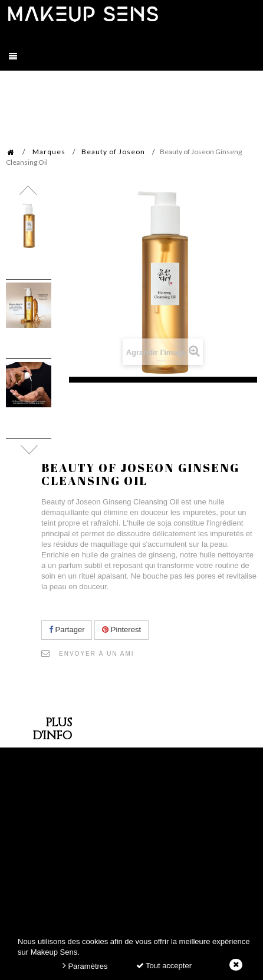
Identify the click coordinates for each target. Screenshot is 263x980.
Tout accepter (164, 966)
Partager (67, 629)
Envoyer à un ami (97, 654)
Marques (49, 152)
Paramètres (85, 966)
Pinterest (121, 629)
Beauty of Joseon (113, 152)
